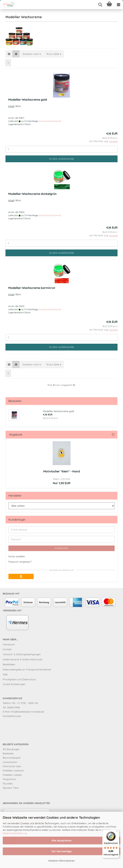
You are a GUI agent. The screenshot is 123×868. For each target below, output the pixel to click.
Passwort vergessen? (20, 562)
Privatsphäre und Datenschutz (19, 679)
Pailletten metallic (12, 775)
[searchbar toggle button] (100, 5)
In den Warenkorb (62, 159)
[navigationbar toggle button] (118, 5)
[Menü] (117, 832)
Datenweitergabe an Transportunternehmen (27, 669)
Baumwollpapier (12, 758)
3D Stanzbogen (11, 749)
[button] (9, 54)
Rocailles (8, 783)
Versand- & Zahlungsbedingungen (22, 654)
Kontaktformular (12, 716)
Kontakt (7, 649)
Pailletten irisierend (13, 770)
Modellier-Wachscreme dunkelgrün (32, 194)
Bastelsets (8, 753)
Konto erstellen (17, 556)
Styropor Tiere (11, 788)
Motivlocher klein (12, 766)
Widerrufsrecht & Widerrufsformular (23, 659)
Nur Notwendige (62, 851)
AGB (5, 674)
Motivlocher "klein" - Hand (62, 471)
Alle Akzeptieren (61, 841)
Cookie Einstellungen (14, 684)
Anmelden (61, 548)
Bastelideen (9, 664)
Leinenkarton (10, 762)
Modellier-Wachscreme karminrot (32, 288)
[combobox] (32, 54)
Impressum (9, 644)
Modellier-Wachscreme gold (28, 100)
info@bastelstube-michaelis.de (27, 712)
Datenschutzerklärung (15, 833)
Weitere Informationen (61, 861)
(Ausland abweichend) (50, 121)
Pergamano (9, 779)
